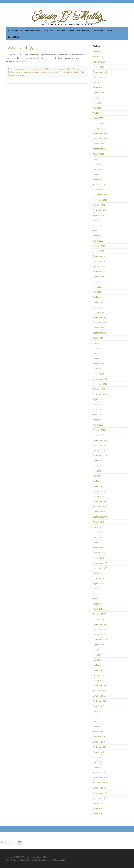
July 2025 (97, 98)
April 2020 (97, 420)
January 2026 (98, 67)
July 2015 (97, 711)
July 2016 (97, 650)
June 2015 (97, 716)
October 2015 (99, 696)
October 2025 (99, 82)
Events (71, 30)
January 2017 (98, 619)
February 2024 (99, 184)
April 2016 (97, 665)
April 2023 (97, 236)
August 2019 (98, 461)
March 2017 (98, 609)
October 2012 (99, 803)
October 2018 (99, 512)
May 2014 (97, 762)
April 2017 (97, 604)
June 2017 (97, 594)
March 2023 (98, 241)
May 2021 (97, 353)
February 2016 (99, 675)
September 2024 (100, 149)
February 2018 (99, 553)
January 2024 (98, 190)
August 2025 (98, 93)
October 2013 (99, 788)
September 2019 (100, 455)
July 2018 (97, 527)
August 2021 (98, 338)
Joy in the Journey (24, 69)
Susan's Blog (45, 69)
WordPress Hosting (43, 860)
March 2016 (98, 670)
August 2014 (98, 752)
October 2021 (99, 328)
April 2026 (97, 52)
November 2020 (100, 384)
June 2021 (97, 348)
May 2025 (97, 108)
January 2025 (98, 128)
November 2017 (100, 568)
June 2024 (97, 164)
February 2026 (99, 62)
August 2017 (98, 583)
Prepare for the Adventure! (69, 72)
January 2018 (98, 558)
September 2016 (100, 640)
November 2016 (100, 629)
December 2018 (100, 502)
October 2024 (99, 144)
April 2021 (97, 358)
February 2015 (99, 737)
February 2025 (99, 123)
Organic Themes (27, 860)
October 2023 (99, 205)
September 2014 (100, 747)
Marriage (35, 69)
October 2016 (99, 635)
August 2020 (98, 399)
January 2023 (98, 251)
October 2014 (99, 742)
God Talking (19, 47)
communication (22, 72)
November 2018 (100, 507)
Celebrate (12, 72)
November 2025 (100, 77)
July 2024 (97, 159)
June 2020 (97, 410)
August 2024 (98, 154)
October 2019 (99, 450)
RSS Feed (55, 860)
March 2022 (98, 302)
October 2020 (99, 389)
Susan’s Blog (48, 30)
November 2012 (100, 798)
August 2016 (98, 645)
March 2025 (98, 118)
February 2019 (99, 491)
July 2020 (97, 404)
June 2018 (97, 532)
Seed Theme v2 (12, 860)
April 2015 (97, 726)
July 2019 (97, 466)
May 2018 (97, 537)
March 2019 (98, 486)
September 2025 (100, 87)
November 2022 (100, 261)
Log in (62, 860)
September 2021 (100, 333)
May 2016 (97, 660)
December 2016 (100, 624)
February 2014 (99, 772)
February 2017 (99, 614)
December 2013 (100, 778)
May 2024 (97, 169)
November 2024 (100, 139)
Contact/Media (13, 37)
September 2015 (100, 701)
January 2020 (98, 435)
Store (110, 30)
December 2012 (100, 793)
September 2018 (100, 517)
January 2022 (98, 312)
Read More (21, 62)
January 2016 (98, 680)
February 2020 (99, 430)
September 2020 (100, 394)
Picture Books (99, 30)
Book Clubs (61, 30)
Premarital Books (84, 30)
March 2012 (98, 813)
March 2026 (98, 57)
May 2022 (97, 292)
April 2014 (97, 767)
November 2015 (100, 691)
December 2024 (100, 133)
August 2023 (98, 215)
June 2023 (97, 225)
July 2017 (97, 588)
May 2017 (97, 599)
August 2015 (98, 706)
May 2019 (97, 476)
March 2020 (98, 425)
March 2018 (98, 548)
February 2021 (99, 369)
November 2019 (100, 445)
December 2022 (100, 256)
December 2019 (100, 440)
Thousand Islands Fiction (30, 30)
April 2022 (97, 297)
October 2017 (99, 573)
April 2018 (97, 542)
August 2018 (98, 522)
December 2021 (100, 317)
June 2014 (97, 757)
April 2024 (97, 174)
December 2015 (100, 686)
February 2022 (99, 307)
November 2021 (100, 323)
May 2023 (97, 231)
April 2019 (97, 481)
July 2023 (97, 220)
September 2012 (100, 808)
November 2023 (100, 200)
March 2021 (98, 364)
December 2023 (100, 195)
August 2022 (98, 277)
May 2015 (97, 721)
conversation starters (37, 72)
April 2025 (97, 113)
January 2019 (98, 496)
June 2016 (97, 655)
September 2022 (100, 271)
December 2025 (100, 72)
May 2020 (97, 415)
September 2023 (100, 210)
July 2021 (97, 343)
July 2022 (97, 282)
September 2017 (100, 578)
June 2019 (97, 471)
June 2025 (97, 103)
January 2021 (98, 374)
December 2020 (100, 379)
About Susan (13, 30)
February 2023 (99, 246)
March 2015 (98, 732)
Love (48, 72)
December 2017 (100, 563)
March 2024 (98, 179)
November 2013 (100, 783)
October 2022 (99, 266)
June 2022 (97, 287)
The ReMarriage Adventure (61, 69)
